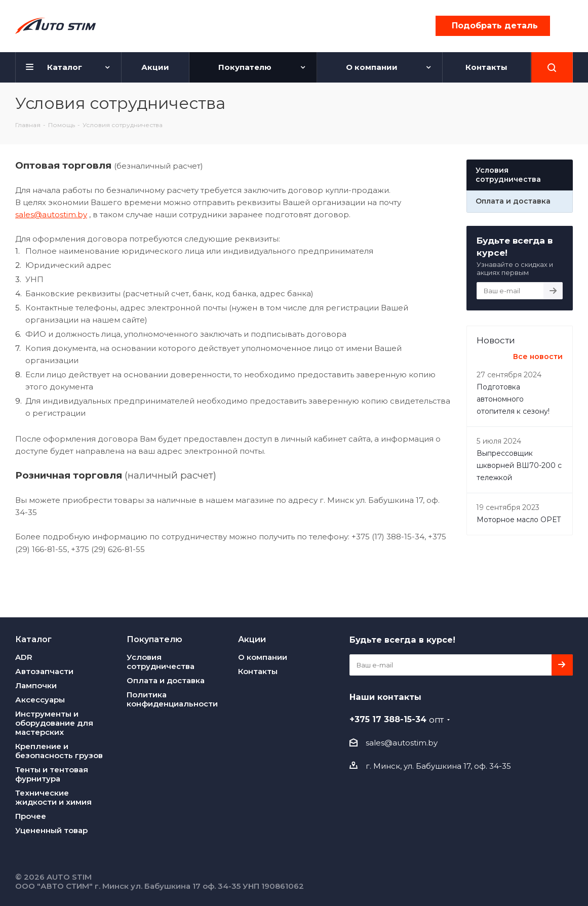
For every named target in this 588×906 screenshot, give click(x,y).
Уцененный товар (51, 830)
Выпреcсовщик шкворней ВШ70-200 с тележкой (519, 465)
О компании (263, 657)
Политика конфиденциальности (172, 699)
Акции (252, 639)
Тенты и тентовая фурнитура (52, 774)
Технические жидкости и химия (53, 797)
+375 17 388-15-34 (397, 719)
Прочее (31, 816)
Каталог (33, 639)
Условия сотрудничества (161, 662)
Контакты (258, 671)
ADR (24, 657)
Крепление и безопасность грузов (59, 751)
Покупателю (154, 639)
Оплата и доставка (166, 680)
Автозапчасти (44, 671)
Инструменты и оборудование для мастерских (54, 723)
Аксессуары (40, 700)
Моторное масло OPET (519, 520)
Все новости (538, 357)
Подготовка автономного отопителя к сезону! (513, 399)
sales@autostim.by (51, 214)
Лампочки (36, 685)
